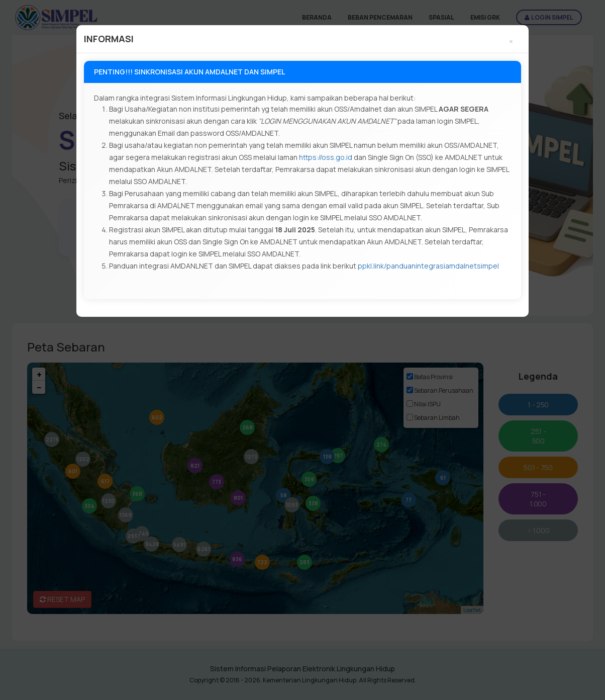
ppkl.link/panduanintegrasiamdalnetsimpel (428, 266)
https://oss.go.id (326, 157)
